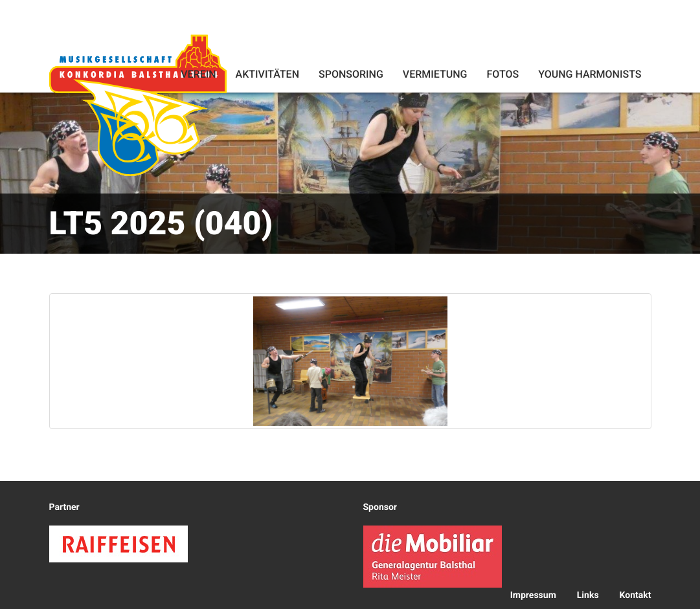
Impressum (533, 595)
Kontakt (636, 595)
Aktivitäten (267, 74)
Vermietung (435, 74)
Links (588, 595)
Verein (198, 74)
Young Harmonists (590, 74)
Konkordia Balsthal (138, 105)
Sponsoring (351, 74)
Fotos (502, 74)
